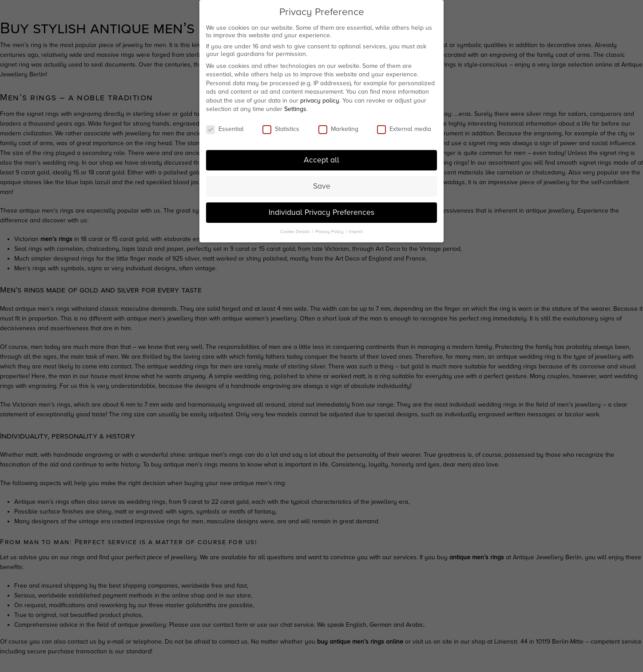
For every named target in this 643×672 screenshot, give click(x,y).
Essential (225, 126)
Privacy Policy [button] (330, 228)
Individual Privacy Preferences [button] (321, 209)
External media (404, 126)
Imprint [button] (356, 228)
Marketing (338, 126)
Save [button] (322, 183)
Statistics (281, 126)
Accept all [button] (321, 157)
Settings (295, 106)
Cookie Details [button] (296, 228)
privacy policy (320, 97)
